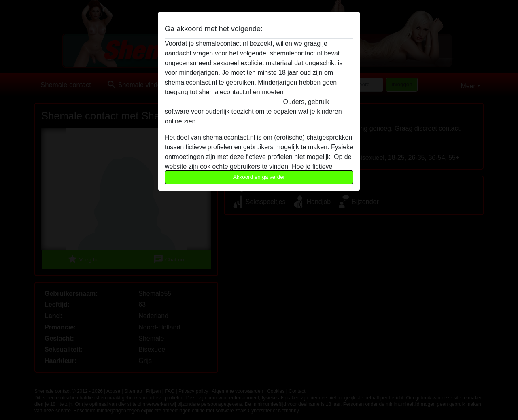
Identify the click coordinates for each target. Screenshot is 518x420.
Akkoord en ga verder (259, 177)
